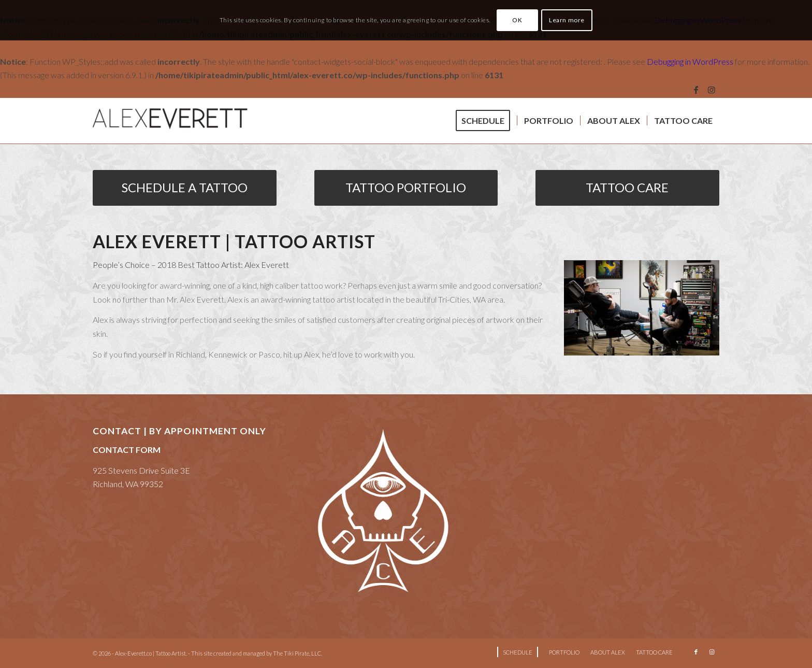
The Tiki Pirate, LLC (297, 653)
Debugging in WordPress (690, 61)
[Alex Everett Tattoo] (170, 121)
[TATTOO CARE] (627, 188)
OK (517, 20)
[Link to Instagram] (712, 90)
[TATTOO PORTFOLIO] (406, 188)
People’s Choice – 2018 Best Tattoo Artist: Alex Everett (191, 265)
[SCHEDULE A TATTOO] (185, 188)
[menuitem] (486, 121)
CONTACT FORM (127, 450)
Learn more (567, 20)
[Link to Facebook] (696, 90)
